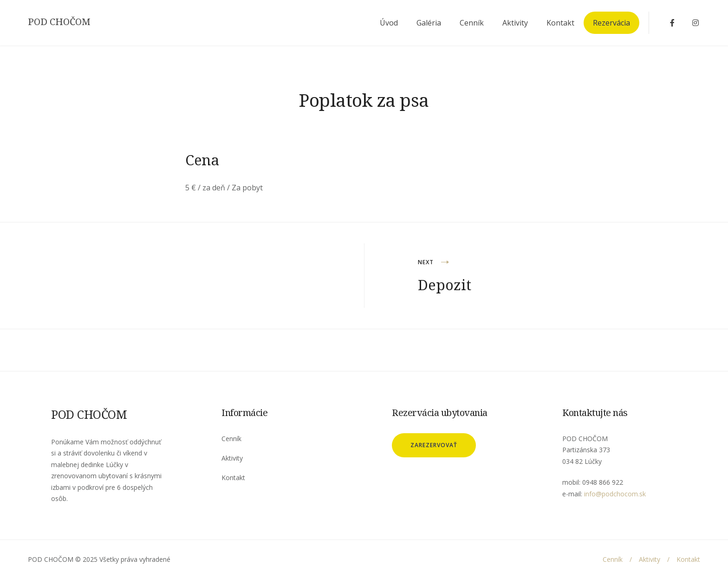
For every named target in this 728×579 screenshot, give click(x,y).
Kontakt (560, 23)
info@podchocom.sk (615, 494)
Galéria (429, 23)
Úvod (389, 23)
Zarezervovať (434, 445)
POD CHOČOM (59, 22)
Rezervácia (611, 23)
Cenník (472, 23)
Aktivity (515, 23)
